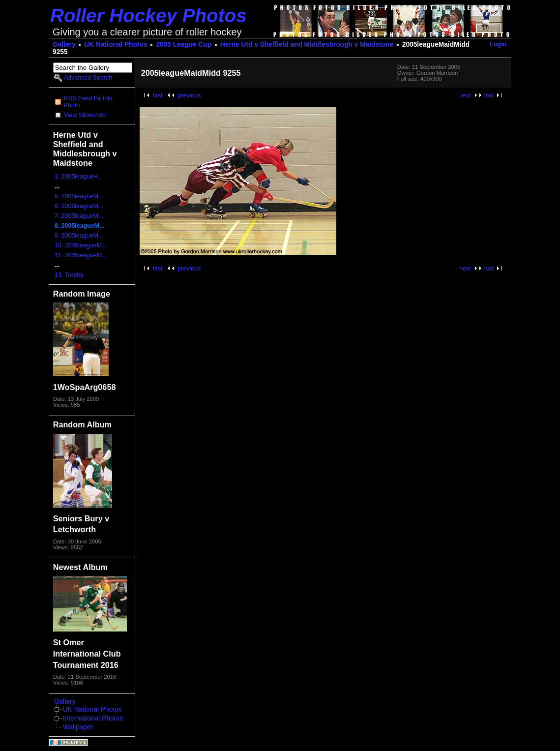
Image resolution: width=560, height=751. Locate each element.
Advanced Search (88, 78)
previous (189, 95)
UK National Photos (116, 45)
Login (498, 44)
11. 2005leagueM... (81, 255)
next (465, 95)
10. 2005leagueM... (81, 245)
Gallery (64, 45)
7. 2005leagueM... (79, 216)
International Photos (93, 718)
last (489, 95)
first (158, 95)
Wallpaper (78, 727)
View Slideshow (85, 115)
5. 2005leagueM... (79, 196)
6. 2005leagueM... (79, 206)
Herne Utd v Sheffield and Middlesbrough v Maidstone (307, 45)
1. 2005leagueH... (79, 177)
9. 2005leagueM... (79, 236)
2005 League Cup (184, 45)
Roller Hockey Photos (148, 15)
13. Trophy (69, 275)
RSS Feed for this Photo (88, 102)
